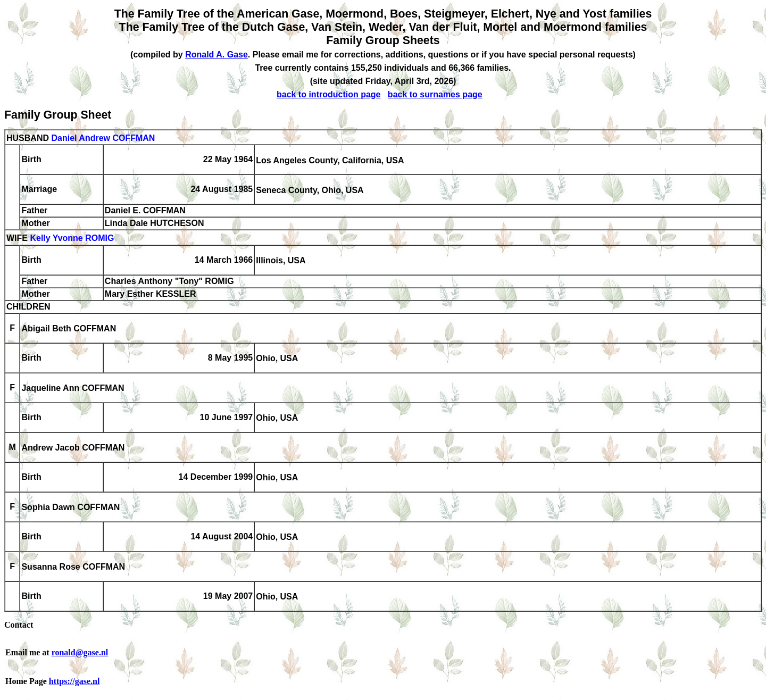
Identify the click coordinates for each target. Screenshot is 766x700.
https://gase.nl (74, 681)
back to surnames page (435, 94)
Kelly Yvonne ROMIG (72, 239)
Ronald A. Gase (217, 55)
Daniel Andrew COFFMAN (103, 138)
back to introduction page (329, 94)
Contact (19, 625)
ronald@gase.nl (80, 652)
